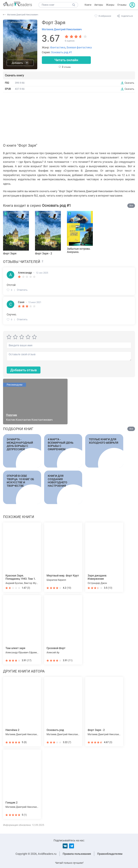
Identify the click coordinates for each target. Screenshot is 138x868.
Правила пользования (77, 854)
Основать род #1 (62, 52)
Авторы (99, 5)
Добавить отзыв (24, 370)
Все (131, 206)
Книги (88, 5)
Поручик (12, 415)
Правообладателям (110, 854)
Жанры (110, 5)
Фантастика (58, 47)
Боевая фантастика (79, 47)
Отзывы (122, 5)
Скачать (129, 83)
